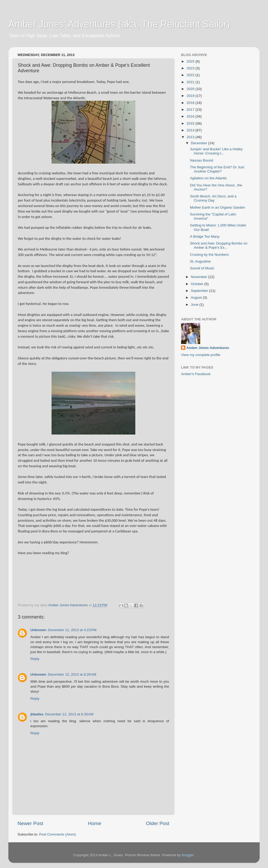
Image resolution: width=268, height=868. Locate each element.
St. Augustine (200, 261)
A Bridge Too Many (205, 237)
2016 (191, 116)
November (199, 277)
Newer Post (30, 823)
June (195, 305)
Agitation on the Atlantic (208, 178)
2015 (191, 123)
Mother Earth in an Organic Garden (218, 207)
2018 (191, 103)
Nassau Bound (202, 160)
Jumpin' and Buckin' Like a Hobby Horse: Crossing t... (216, 151)
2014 (191, 130)
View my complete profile (201, 355)
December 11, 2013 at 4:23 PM (72, 630)
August (197, 297)
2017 (191, 110)
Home (94, 823)
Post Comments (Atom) (58, 834)
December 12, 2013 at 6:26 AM (72, 674)
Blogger (188, 855)
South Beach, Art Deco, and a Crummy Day (213, 198)
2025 (191, 61)
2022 (191, 75)
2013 (191, 137)
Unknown (38, 630)
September (200, 291)
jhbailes (37, 714)
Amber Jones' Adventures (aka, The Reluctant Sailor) (119, 24)
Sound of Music (202, 268)
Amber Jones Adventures (208, 348)
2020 (191, 89)
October (198, 284)
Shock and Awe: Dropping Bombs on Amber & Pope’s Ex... (219, 245)
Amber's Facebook (196, 374)
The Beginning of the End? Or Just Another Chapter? (217, 169)
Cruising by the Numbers (210, 255)
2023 (191, 68)
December (199, 143)
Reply (35, 659)
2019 (191, 96)
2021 (191, 82)
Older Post (158, 823)
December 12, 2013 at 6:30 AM (69, 714)
